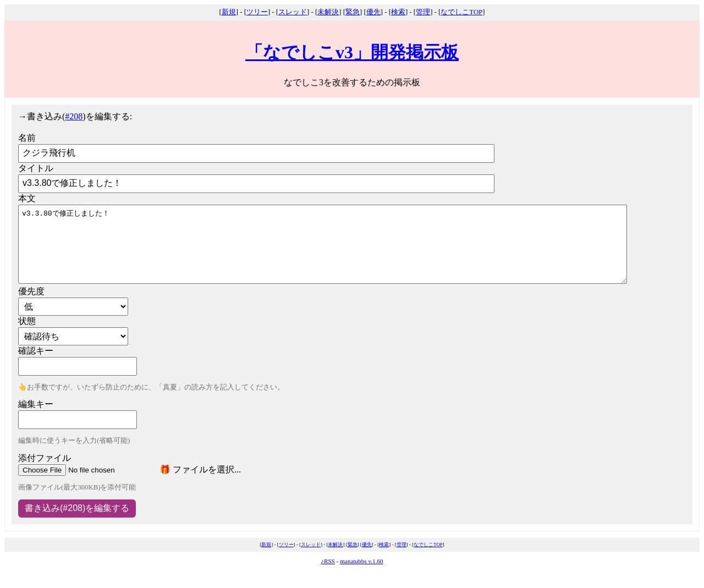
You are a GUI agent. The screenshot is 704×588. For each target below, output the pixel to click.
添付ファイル (45, 458)
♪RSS (328, 561)
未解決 (328, 12)
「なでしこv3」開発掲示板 (352, 52)
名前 (27, 138)
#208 (74, 116)
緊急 (353, 12)
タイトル (36, 168)
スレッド (293, 12)
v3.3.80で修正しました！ (323, 244)
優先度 (31, 291)
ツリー (257, 12)
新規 (229, 12)
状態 (27, 321)
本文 (27, 198)
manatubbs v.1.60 (362, 561)
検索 (398, 12)
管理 (423, 12)
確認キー (36, 351)
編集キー (36, 404)
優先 (373, 12)
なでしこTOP (461, 12)
